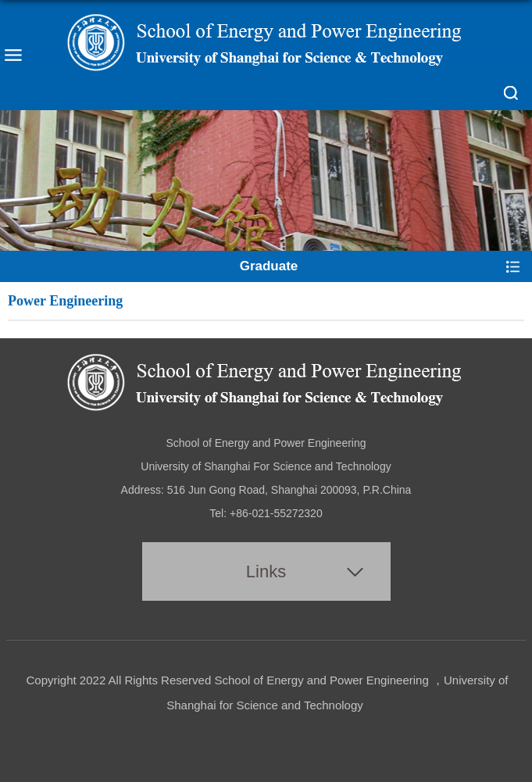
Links (266, 571)
